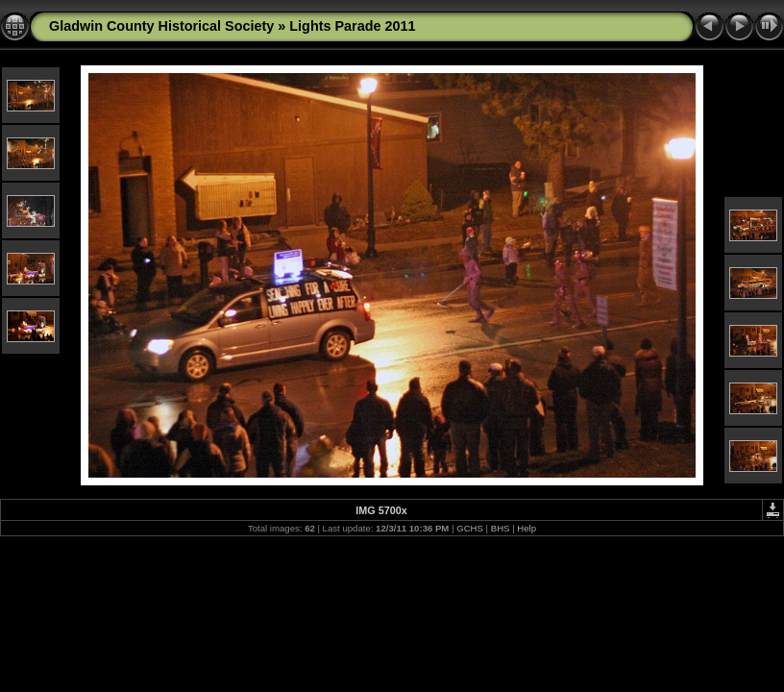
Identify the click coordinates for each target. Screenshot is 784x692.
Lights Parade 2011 (352, 26)
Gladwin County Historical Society (161, 26)
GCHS (470, 528)
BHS (501, 528)
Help (527, 528)
